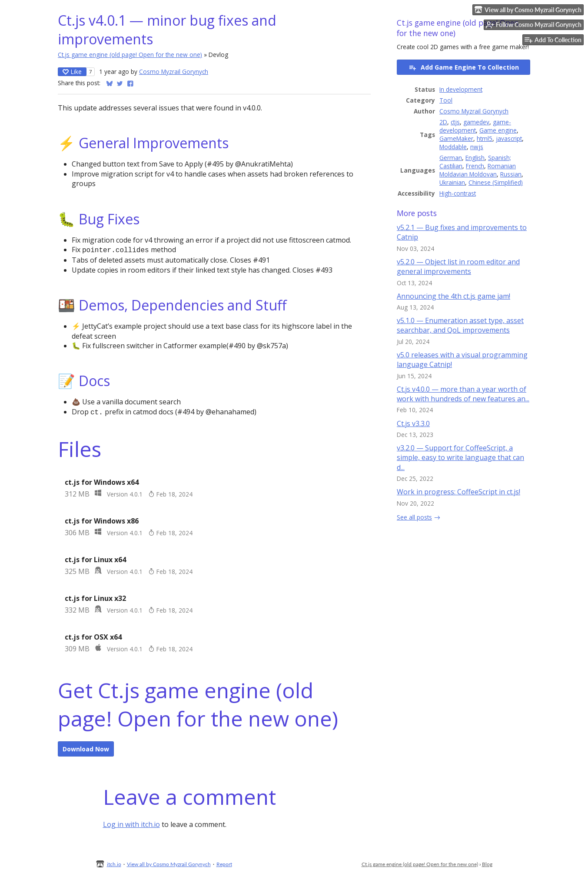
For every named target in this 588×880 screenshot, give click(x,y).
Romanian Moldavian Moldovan (478, 170)
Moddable (453, 147)
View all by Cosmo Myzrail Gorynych (169, 862)
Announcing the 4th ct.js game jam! (453, 296)
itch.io (114, 862)
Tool (446, 100)
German (451, 158)
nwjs (477, 147)
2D (443, 122)
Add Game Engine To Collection (464, 67)
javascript (509, 138)
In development (461, 89)
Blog (487, 862)
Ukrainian (452, 182)
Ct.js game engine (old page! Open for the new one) (130, 55)
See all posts (414, 517)
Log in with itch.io (131, 823)
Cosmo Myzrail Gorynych (174, 72)
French (475, 166)
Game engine (498, 130)
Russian (511, 174)
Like (72, 72)
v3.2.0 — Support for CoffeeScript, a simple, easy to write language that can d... (460, 458)
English (475, 158)
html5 (485, 138)
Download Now (86, 747)
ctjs (455, 122)
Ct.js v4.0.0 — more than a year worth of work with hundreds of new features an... (463, 394)
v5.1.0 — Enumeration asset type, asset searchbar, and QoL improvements (460, 325)
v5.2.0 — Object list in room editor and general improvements (458, 267)
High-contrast (458, 193)
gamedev (476, 122)
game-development (475, 126)
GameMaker (456, 138)
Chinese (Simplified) (496, 182)
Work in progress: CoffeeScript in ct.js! (458, 492)
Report (224, 862)
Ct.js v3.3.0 (413, 423)
